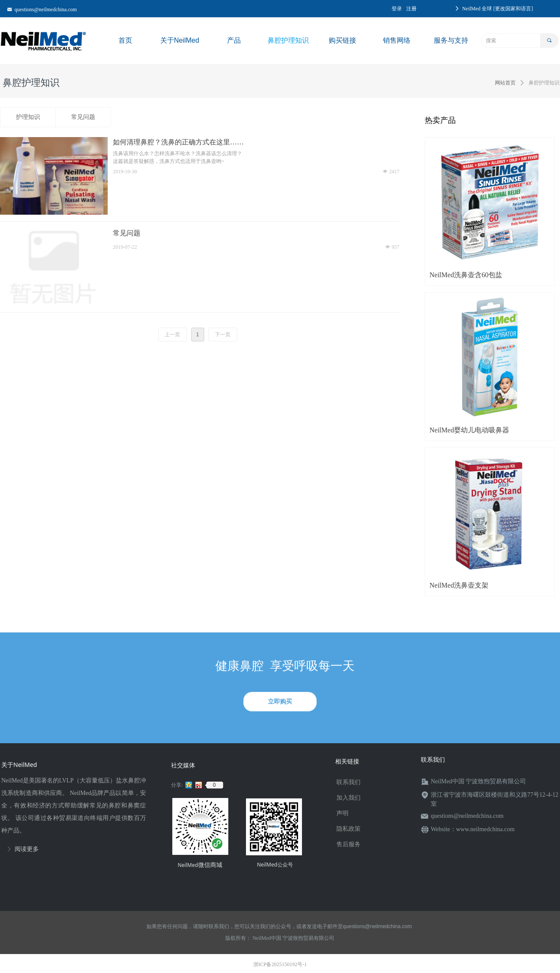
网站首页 (505, 83)
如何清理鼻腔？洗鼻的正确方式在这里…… (178, 142)
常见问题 (83, 117)
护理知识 (28, 117)
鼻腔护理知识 (544, 83)
